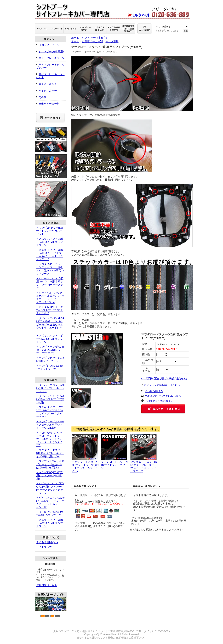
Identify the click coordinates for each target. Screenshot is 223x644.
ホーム (75, 38)
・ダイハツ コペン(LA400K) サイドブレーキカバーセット (50, 388)
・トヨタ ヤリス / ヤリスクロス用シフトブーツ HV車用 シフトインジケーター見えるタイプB (49, 439)
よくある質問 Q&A (47, 542)
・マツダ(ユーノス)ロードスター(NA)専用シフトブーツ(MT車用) (50, 425)
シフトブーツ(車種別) (51, 51)
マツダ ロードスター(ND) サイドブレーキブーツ (114, 465)
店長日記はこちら (47, 585)
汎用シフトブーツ (49, 45)
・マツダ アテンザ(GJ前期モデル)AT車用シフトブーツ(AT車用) (50, 350)
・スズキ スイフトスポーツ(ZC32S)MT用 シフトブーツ (50, 242)
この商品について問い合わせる (163, 396)
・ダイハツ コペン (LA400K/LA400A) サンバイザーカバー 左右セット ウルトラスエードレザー (50, 325)
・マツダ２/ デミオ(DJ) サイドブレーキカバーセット (50, 231)
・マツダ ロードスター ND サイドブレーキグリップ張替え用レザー (50, 453)
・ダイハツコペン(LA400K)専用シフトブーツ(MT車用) (50, 399)
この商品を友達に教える (159, 401)
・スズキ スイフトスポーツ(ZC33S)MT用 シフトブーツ (50, 339)
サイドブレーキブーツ (52, 58)
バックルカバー (48, 91)
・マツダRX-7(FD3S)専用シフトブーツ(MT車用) (50, 476)
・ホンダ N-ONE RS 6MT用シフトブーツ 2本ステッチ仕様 (50, 310)
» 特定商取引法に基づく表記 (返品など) (164, 379)
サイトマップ (44, 547)
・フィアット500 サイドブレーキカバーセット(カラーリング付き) (50, 464)
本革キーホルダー (49, 84)
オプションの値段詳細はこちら (162, 385)
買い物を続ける (154, 391)
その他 (43, 97)
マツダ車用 (112, 41)
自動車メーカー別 (49, 104)
